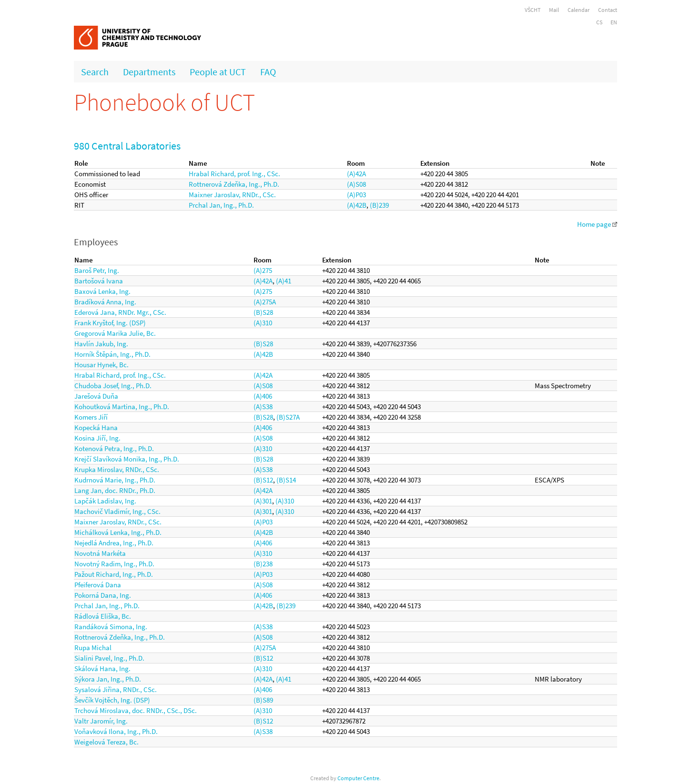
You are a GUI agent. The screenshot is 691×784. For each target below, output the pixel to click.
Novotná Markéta (100, 553)
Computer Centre (358, 778)
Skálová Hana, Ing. (102, 668)
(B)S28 (263, 312)
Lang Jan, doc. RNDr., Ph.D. (115, 490)
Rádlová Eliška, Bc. (103, 616)
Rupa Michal (93, 648)
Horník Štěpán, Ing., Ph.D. (112, 354)
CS (599, 22)
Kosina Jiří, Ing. (97, 438)
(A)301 (263, 501)
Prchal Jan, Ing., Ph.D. (221, 205)
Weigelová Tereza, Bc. (107, 742)
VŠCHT (533, 10)
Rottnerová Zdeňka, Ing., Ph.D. (234, 184)
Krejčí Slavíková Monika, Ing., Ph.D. (127, 459)
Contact (608, 10)
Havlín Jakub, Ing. (101, 344)
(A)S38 (263, 407)
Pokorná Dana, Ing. (103, 595)
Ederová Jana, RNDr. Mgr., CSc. (120, 312)
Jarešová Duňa (96, 396)
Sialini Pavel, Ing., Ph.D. (109, 658)
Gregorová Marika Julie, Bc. (115, 333)
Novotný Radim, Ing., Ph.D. (114, 564)
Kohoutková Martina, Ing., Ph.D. (122, 407)
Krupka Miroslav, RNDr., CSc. (117, 469)
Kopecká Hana (96, 427)
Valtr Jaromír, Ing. (101, 721)
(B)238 (263, 564)
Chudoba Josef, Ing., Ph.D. (113, 386)
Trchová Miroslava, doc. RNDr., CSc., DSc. (136, 710)
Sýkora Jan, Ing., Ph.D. (108, 679)
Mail (554, 10)
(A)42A (356, 174)
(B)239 (379, 205)
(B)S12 (263, 480)
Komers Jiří (91, 417)
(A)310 (263, 323)
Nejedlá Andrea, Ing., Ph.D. (114, 543)
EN (614, 22)
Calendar (579, 10)
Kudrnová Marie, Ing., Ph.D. (115, 480)
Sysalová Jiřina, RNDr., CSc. (116, 689)
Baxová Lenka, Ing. (102, 291)
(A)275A (265, 302)
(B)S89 (263, 700)
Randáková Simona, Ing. (111, 627)
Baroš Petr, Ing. (97, 270)
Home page (597, 224)
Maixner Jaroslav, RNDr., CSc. (232, 195)
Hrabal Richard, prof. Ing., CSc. (234, 174)
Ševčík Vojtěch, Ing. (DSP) (112, 700)
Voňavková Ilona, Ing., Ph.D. (116, 731)
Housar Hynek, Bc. (102, 365)
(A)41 (284, 281)
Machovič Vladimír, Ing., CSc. (117, 511)
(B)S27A (288, 417)
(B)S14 (286, 480)
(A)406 (263, 396)
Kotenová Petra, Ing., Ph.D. (114, 448)
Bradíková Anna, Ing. (105, 302)
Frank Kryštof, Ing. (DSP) (110, 323)
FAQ (268, 72)
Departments (149, 72)
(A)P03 (356, 195)
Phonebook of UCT (164, 102)
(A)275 (263, 270)
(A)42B (357, 205)
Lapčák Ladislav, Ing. (105, 501)
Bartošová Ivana (99, 281)
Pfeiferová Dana (98, 585)
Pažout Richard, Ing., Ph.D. (114, 574)
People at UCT (218, 72)
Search (95, 72)
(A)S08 (356, 184)
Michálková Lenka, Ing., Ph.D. (118, 532)
